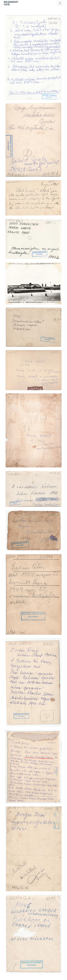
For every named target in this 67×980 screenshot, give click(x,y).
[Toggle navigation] (60, 3)
